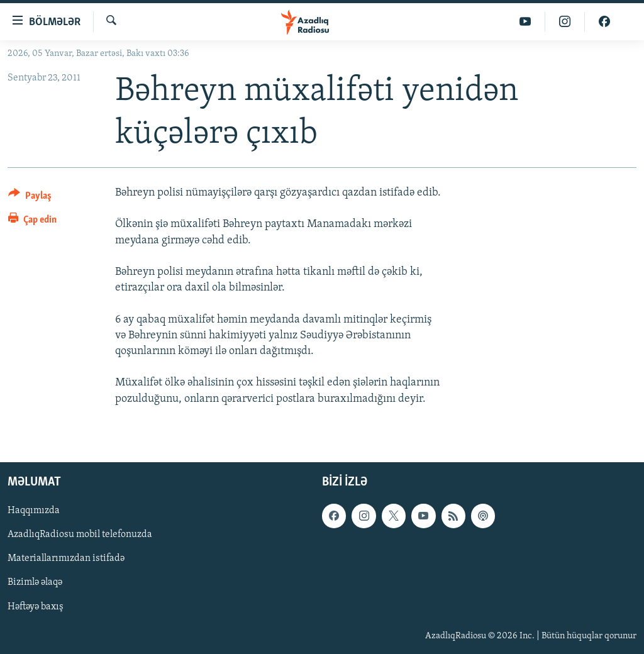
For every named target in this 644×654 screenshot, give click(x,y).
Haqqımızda (34, 511)
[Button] (30, 198)
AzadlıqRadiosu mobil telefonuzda (80, 535)
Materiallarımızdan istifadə (66, 558)
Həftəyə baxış (36, 606)
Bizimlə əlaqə (35, 582)
